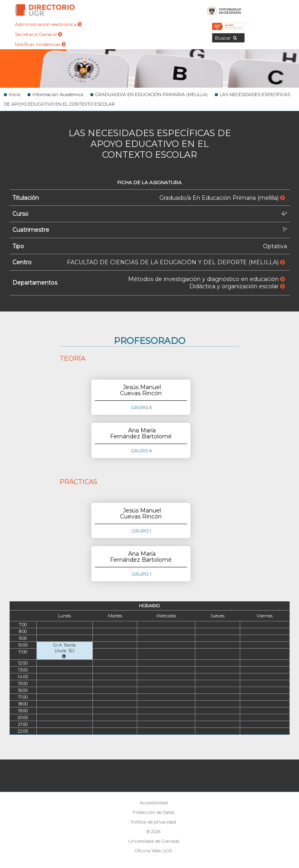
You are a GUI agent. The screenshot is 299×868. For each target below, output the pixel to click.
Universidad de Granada (224, 10)
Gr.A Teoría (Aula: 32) (64, 650)
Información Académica (58, 94)
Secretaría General (38, 34)
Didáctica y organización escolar (237, 286)
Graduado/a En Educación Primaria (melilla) (222, 198)
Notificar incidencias (40, 44)
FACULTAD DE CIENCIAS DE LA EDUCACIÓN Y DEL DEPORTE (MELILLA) (176, 262)
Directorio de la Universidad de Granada (45, 10)
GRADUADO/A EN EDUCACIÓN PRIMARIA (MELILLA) (152, 94)
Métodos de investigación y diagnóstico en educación (207, 279)
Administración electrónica (48, 24)
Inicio (15, 94)
